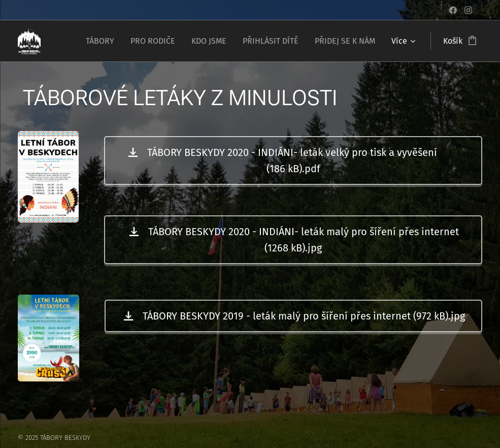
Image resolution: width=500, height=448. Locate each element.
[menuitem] (103, 41)
